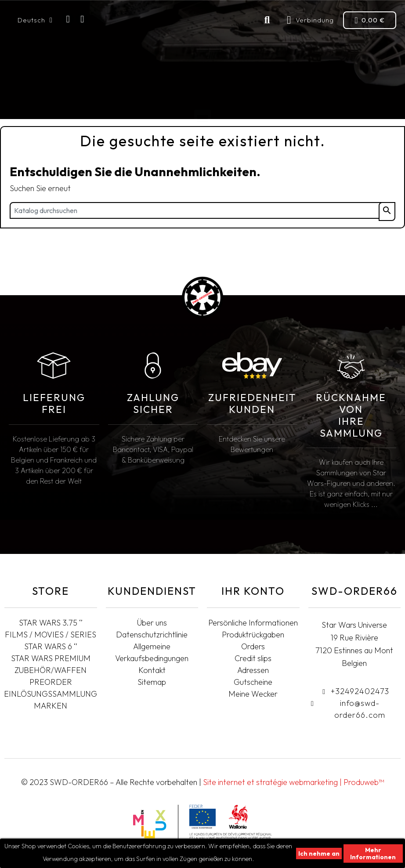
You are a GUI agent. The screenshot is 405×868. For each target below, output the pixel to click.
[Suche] (202, 210)
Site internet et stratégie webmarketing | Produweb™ (293, 782)
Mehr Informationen (373, 854)
